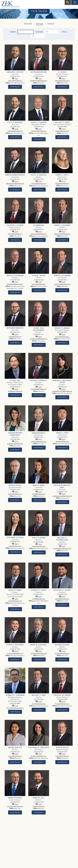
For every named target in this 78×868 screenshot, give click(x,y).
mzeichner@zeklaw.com (15, 806)
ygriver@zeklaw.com (39, 284)
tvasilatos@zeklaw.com (39, 756)
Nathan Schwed (62, 645)
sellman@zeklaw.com (15, 234)
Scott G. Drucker (39, 175)
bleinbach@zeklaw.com (39, 389)
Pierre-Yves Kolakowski (39, 329)
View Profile (15, 87)
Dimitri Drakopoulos (15, 175)
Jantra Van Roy (15, 748)
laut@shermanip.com (15, 391)
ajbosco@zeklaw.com (62, 81)
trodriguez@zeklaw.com (15, 444)
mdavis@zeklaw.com (62, 131)
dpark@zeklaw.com (62, 442)
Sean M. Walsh (62, 748)
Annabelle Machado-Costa (62, 382)
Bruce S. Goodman (15, 276)
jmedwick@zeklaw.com (39, 442)
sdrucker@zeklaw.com (39, 184)
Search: (13, 32)
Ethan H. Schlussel (15, 645)
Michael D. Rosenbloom (62, 539)
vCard (16, 79)
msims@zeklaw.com (39, 704)
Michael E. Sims (39, 695)
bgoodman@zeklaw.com (15, 284)
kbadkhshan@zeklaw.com (39, 81)
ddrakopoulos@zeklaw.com (15, 184)
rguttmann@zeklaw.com (62, 284)
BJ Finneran (39, 225)
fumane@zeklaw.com (62, 704)
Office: (64, 32)
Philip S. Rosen (39, 538)
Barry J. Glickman (62, 225)
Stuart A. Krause (62, 328)
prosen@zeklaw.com (39, 546)
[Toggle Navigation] (75, 2)
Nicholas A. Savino (62, 590)
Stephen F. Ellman (15, 225)
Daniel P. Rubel (15, 590)
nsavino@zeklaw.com (62, 599)
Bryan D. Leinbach (39, 381)
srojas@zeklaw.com (15, 546)
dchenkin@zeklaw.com (39, 131)
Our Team (40, 24)
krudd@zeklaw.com (39, 599)
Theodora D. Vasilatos (39, 748)
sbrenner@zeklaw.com (15, 131)
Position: (39, 32)
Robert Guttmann (62, 276)
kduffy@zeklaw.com (62, 184)
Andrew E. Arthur (15, 72)
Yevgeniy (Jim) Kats (15, 328)
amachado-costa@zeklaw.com (62, 391)
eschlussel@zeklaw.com (15, 653)
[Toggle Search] (68, 2)
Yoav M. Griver (39, 276)
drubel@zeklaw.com (15, 601)
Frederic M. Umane (62, 695)
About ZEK (28, 24)
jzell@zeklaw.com (39, 806)
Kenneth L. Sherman (15, 695)
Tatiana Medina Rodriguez (15, 434)
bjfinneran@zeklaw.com (39, 234)
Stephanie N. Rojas (15, 537)
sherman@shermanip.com (15, 708)
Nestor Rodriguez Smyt (62, 486)
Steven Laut (15, 381)
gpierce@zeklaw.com (15, 494)
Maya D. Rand (39, 485)
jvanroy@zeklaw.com (15, 756)
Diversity (51, 24)
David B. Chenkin (39, 123)
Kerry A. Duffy (62, 175)
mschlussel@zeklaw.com (39, 653)
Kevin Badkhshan (39, 72)
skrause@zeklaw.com (62, 337)
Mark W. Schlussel (39, 645)
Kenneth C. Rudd (39, 590)
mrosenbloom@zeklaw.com (62, 548)
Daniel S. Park (62, 433)
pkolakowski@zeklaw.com (39, 339)
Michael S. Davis (62, 122)
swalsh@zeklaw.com (62, 756)
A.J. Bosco (62, 72)
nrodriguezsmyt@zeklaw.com (62, 496)
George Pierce (15, 485)
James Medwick (39, 433)
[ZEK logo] (10, 4)
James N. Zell (39, 798)
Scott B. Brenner (15, 122)
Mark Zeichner (15, 798)
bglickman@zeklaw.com (62, 234)
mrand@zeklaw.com (39, 494)
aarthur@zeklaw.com (15, 81)
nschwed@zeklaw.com (62, 653)
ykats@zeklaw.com (15, 337)
